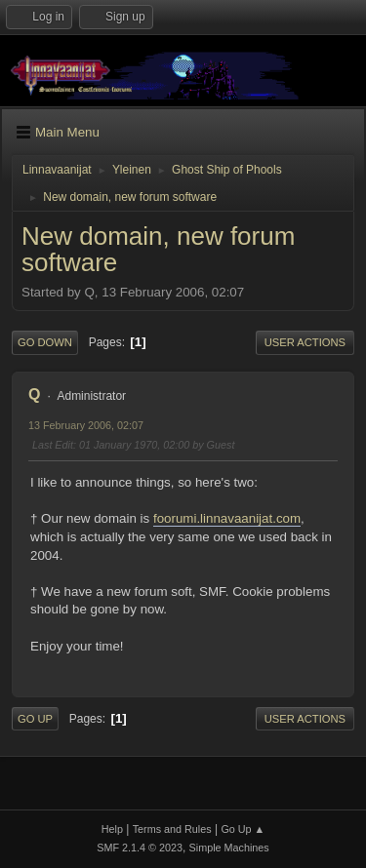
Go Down (45, 342)
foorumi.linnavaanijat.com (227, 518)
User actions (305, 342)
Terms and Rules (172, 829)
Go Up (35, 719)
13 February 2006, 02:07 (86, 425)
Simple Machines (229, 848)
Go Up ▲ (243, 829)
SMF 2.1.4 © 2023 (140, 848)
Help (112, 829)
